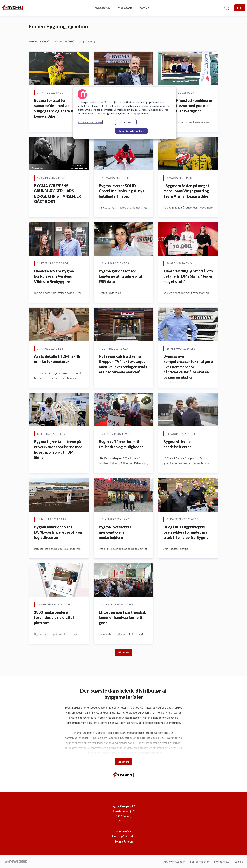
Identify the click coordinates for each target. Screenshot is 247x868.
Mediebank (125, 8)
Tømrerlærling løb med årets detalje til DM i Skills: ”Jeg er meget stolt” (188, 276)
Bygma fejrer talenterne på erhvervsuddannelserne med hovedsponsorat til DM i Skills (58, 450)
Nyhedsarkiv (102, 8)
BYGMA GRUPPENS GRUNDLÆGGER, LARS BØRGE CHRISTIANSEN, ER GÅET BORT (58, 194)
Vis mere (123, 652)
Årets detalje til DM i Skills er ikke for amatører (57, 359)
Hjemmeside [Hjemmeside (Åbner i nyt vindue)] (123, 831)
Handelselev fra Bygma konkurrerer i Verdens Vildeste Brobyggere (54, 276)
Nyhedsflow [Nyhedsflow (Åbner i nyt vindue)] (222, 862)
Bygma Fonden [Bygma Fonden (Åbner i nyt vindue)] (124, 841)
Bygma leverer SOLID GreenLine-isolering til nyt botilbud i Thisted (121, 191)
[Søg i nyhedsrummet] (227, 8)
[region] (125, 113)
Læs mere (124, 762)
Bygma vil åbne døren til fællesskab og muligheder (121, 444)
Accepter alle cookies (131, 131)
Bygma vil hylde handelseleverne (177, 444)
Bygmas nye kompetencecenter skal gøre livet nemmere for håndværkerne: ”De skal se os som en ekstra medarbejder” (188, 369)
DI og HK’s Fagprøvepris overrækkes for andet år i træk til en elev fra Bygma (186, 532)
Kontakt (144, 8)
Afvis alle (126, 122)
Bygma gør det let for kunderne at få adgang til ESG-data (121, 276)
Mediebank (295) (64, 41)
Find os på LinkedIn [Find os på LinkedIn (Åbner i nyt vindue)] (124, 836)
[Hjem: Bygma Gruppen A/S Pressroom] (13, 8)
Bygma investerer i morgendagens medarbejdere (115, 532)
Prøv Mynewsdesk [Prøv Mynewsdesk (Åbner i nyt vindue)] (174, 862)
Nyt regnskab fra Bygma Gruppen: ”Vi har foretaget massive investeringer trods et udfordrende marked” (123, 364)
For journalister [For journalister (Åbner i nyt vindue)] (200, 862)
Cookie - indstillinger (90, 122)
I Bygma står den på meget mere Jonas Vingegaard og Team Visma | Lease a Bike (186, 191)
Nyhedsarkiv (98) (39, 41)
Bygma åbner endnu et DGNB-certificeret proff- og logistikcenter (58, 532)
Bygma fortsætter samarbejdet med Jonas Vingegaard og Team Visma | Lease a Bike (59, 108)
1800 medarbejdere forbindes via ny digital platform (54, 617)
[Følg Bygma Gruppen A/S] (240, 8)
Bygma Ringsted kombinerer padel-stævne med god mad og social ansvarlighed (188, 106)
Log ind (239, 862)
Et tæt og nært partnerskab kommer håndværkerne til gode (123, 617)
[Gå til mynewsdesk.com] (16, 862)
